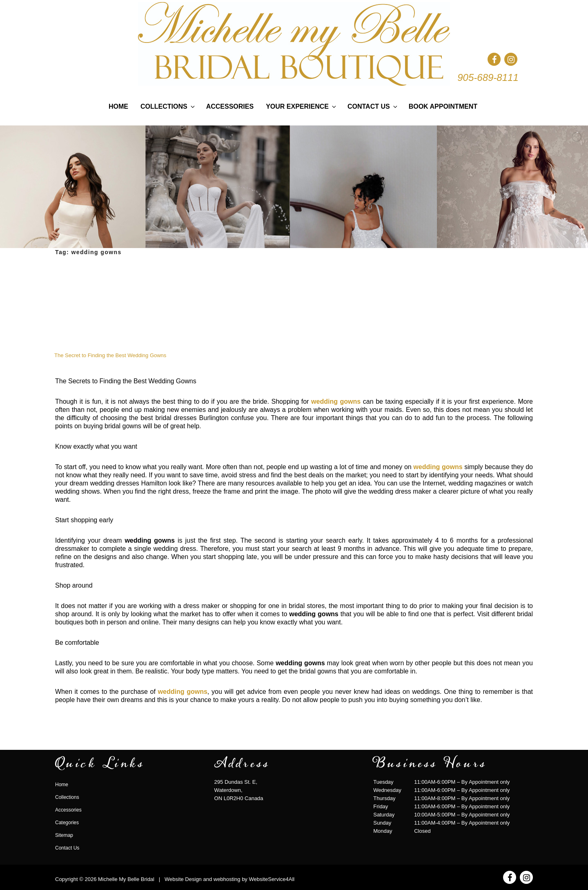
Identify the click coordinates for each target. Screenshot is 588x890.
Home (118, 106)
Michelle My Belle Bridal (126, 879)
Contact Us (373, 106)
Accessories (230, 106)
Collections (168, 106)
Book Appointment (443, 106)
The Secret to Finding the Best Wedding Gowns (110, 355)
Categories (67, 823)
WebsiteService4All (272, 879)
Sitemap (64, 835)
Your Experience (302, 106)
